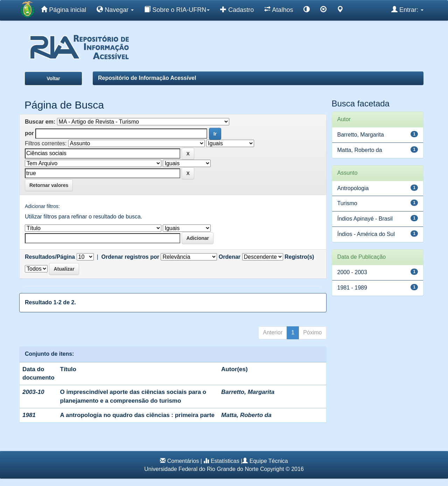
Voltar (53, 78)
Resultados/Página (50, 257)
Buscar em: (40, 122)
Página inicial (64, 9)
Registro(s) (299, 257)
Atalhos (279, 9)
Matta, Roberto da (246, 415)
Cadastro (237, 9)
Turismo (347, 203)
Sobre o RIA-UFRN (177, 9)
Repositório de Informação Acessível (147, 78)
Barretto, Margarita (248, 392)
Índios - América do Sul (366, 234)
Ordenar (230, 257)
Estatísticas (225, 461)
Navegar (115, 9)
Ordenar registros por (130, 257)
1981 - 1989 (352, 288)
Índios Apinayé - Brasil (365, 219)
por (29, 133)
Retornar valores (49, 185)
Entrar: (407, 9)
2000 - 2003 (352, 272)
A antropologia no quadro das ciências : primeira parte (137, 415)
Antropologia (353, 188)
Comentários (183, 461)
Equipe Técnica (269, 461)
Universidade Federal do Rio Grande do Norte (201, 469)
